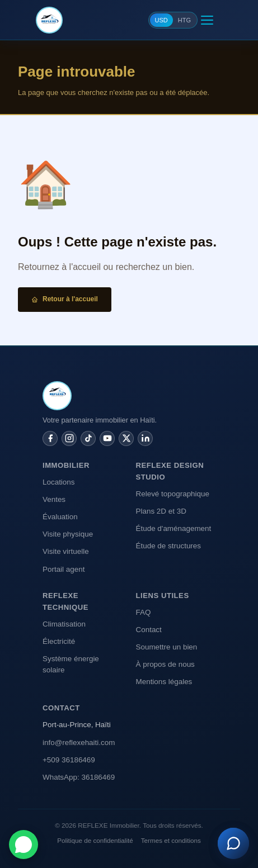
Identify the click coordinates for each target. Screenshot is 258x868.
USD (161, 20)
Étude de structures (169, 546)
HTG (184, 20)
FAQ (144, 612)
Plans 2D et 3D (161, 511)
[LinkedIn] (145, 438)
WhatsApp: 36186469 (79, 777)
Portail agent (64, 569)
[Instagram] (69, 438)
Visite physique (68, 534)
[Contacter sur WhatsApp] (24, 845)
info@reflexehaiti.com (79, 743)
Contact (149, 630)
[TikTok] (88, 438)
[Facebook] (50, 438)
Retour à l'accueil (65, 299)
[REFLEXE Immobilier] (49, 20)
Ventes (54, 499)
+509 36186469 (69, 760)
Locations (59, 482)
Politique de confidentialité (95, 840)
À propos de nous (165, 664)
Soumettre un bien (167, 647)
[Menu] (207, 20)
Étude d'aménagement (174, 528)
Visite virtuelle (66, 551)
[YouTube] (107, 438)
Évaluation (60, 517)
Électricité (59, 641)
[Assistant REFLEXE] (233, 843)
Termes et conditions (171, 840)
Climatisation (64, 624)
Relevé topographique (173, 494)
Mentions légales (164, 682)
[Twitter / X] (126, 438)
